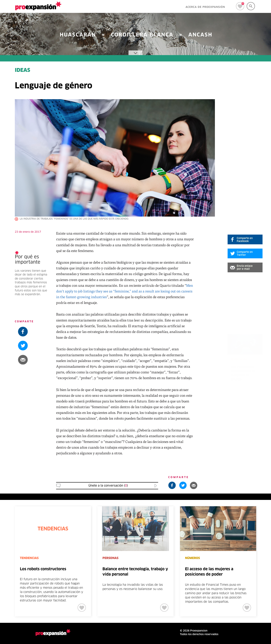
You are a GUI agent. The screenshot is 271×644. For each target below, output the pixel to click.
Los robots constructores (43, 569)
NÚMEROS (192, 558)
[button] (245, 267)
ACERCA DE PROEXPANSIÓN (205, 7)
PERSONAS (110, 558)
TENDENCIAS (29, 558)
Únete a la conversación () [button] (108, 486)
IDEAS (23, 71)
